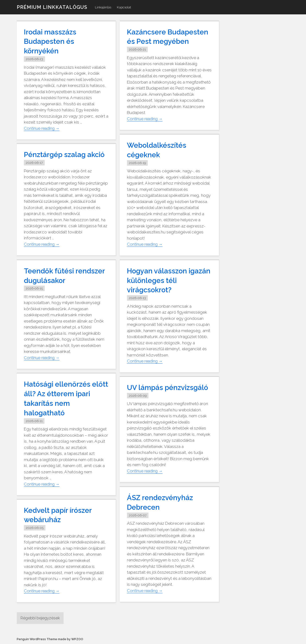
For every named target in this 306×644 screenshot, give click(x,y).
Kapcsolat (124, 7)
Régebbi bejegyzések (41, 618)
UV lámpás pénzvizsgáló (168, 387)
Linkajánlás (103, 7)
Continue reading (42, 128)
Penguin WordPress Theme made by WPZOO (50, 639)
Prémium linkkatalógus (52, 7)
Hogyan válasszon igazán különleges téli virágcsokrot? (164, 280)
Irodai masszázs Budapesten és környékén (51, 41)
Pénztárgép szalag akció (65, 155)
